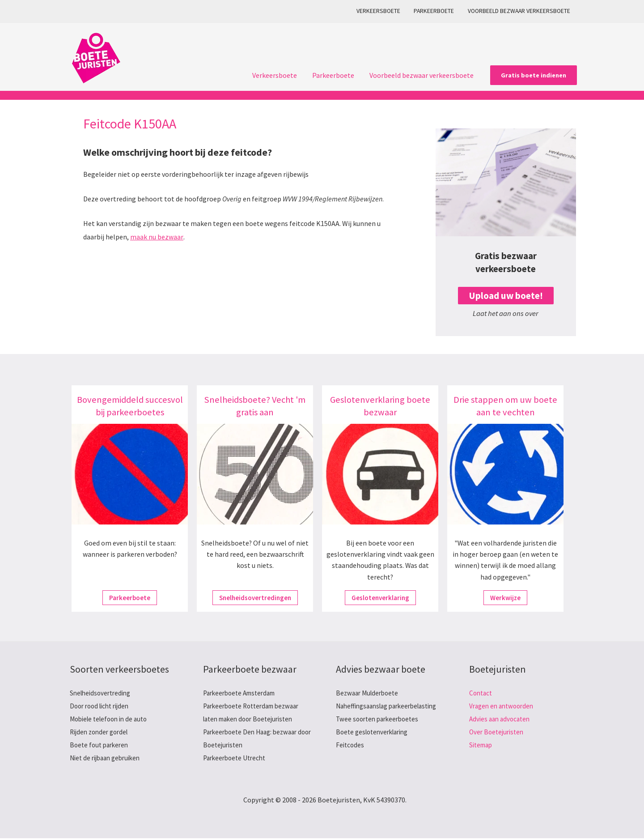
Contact (482, 693)
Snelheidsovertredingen (255, 598)
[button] (534, 75)
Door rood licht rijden (102, 706)
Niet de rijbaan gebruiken (108, 759)
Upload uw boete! (506, 296)
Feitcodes (351, 759)
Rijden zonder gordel (102, 733)
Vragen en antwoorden (504, 706)
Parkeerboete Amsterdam (243, 693)
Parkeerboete (436, 11)
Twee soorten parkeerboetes (380, 733)
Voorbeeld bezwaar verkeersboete (519, 11)
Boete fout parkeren (101, 746)
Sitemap (482, 746)
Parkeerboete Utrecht (237, 759)
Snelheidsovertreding (103, 693)
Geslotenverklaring (380, 598)
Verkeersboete (382, 11)
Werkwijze (506, 598)
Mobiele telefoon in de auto (112, 719)
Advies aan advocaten (502, 719)
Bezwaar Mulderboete (369, 693)
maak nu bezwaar (157, 237)
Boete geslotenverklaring (375, 746)
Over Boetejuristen (498, 733)
